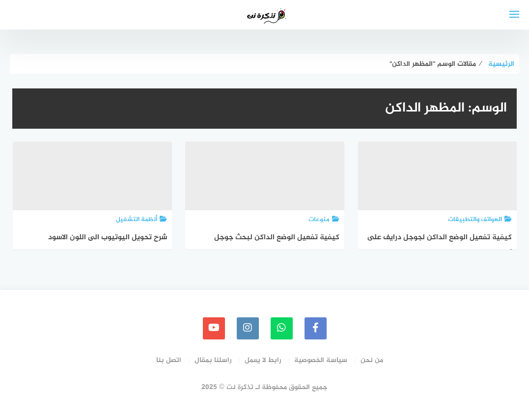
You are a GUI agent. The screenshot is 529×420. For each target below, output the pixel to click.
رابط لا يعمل (263, 360)
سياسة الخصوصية (321, 360)
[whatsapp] (282, 328)
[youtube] (214, 328)
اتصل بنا (169, 360)
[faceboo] (316, 328)
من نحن (372, 360)
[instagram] (248, 328)
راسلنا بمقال (213, 360)
